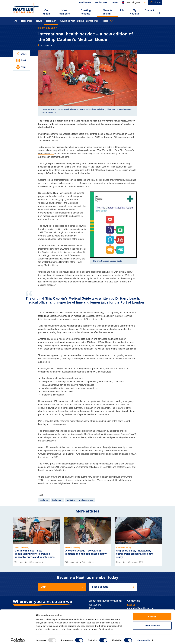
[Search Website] (159, 14)
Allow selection (152, 624)
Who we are (95, 605)
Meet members (64, 12)
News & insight (107, 12)
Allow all (152, 615)
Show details (143, 639)
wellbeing (71, 500)
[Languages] (134, 2)
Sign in (157, 2)
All (16, 21)
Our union (47, 12)
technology (57, 500)
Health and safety (48, 28)
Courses (114, 2)
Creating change (86, 12)
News (39, 21)
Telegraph (51, 21)
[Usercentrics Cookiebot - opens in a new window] (18, 639)
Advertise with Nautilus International (79, 21)
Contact (149, 10)
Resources (27, 21)
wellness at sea (86, 500)
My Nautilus (135, 12)
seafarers (44, 500)
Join (122, 10)
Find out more (113, 587)
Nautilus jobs (101, 2)
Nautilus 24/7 (85, 2)
